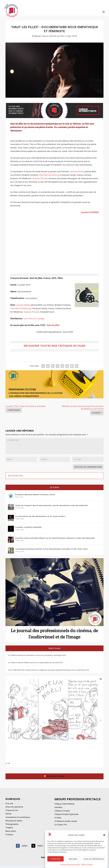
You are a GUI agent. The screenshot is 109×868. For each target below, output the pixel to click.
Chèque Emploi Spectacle (66, 817)
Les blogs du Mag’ (56, 779)
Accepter (56, 859)
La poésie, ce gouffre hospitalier (28, 530)
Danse (9, 816)
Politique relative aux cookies (70, 864)
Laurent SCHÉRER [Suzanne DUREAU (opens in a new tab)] (90, 215)
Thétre (9, 830)
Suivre (25, 848)
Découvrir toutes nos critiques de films (55, 348)
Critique (10, 837)
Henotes (58, 810)
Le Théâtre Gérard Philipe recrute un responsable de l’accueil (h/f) (35, 665)
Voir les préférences (94, 859)
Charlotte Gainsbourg (49, 177)
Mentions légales (87, 864)
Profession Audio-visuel (66, 823)
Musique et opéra (14, 823)
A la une (10, 806)
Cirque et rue (12, 813)
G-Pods (58, 820)
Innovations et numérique (18, 820)
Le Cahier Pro (61, 827)
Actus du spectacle (14, 809)
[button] (104, 835)
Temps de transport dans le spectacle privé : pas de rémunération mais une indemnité (51, 508)
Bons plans (54, 651)
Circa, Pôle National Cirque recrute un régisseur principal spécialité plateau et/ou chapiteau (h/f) (48, 672)
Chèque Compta (62, 813)
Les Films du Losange (34, 321)
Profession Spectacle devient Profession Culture (35, 497)
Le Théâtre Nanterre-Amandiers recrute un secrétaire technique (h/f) (37, 658)
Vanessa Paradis (40, 181)
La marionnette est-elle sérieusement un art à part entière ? (41, 519)
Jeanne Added (77, 174)
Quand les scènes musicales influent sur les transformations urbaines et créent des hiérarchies (55, 541)
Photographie (12, 826)
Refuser (73, 859)
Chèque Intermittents (64, 806)
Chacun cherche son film (53, 38)
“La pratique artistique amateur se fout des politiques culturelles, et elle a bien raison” (52, 551)
